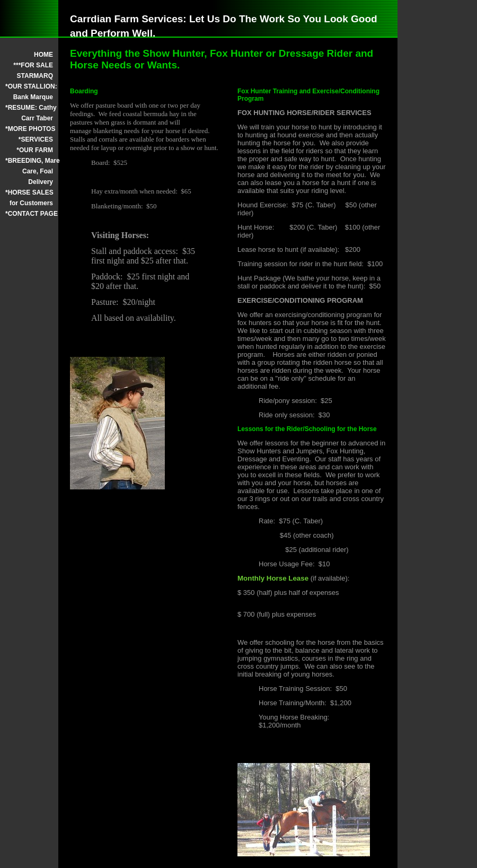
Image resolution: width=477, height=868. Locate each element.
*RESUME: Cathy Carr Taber (29, 113)
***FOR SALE (33, 65)
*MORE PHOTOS (29, 129)
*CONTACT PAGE (29, 214)
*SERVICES (36, 139)
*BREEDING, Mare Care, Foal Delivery (29, 171)
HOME (43, 55)
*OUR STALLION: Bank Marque (29, 92)
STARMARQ (35, 76)
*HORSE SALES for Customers (29, 198)
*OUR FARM (35, 150)
